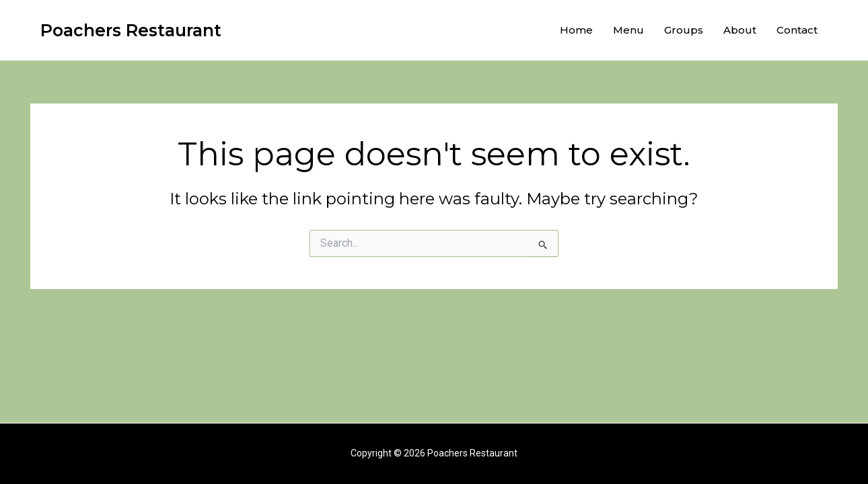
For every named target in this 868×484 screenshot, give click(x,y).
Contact (797, 30)
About (740, 30)
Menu (628, 30)
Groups (684, 30)
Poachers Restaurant (131, 30)
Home (576, 30)
